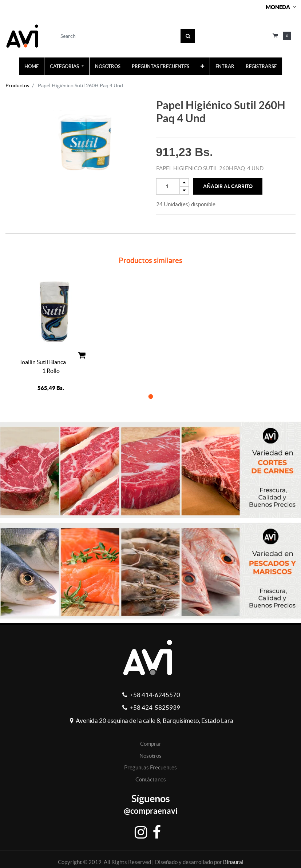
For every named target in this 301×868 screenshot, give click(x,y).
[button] (202, 67)
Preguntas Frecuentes (150, 767)
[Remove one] (184, 190)
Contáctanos (151, 779)
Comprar (151, 744)
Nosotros (150, 756)
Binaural (233, 862)
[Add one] (184, 182)
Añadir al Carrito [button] (228, 186)
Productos (17, 85)
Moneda (278, 7)
